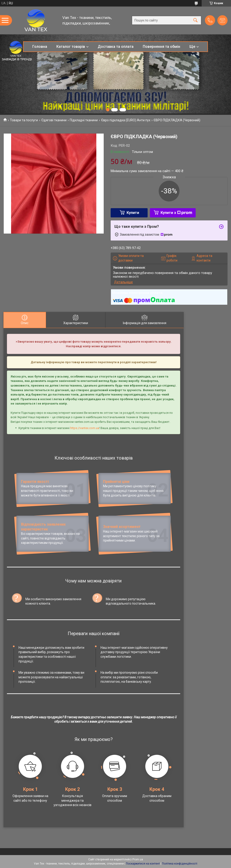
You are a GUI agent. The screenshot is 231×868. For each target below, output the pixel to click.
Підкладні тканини (84, 120)
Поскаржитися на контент (143, 864)
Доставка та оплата (116, 47)
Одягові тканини (54, 120)
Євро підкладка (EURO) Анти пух (126, 120)
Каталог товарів (71, 47)
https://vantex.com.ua (85, 428)
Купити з (176, 213)
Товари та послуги (24, 120)
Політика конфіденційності (180, 864)
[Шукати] (195, 20)
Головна (40, 47)
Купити (133, 213)
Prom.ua (138, 859)
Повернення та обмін (161, 47)
